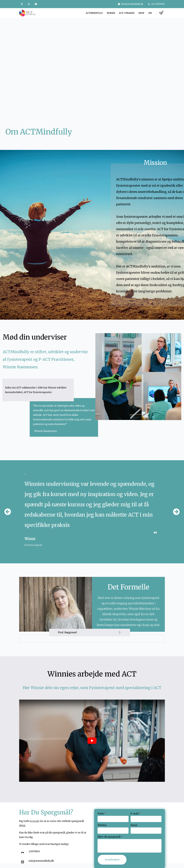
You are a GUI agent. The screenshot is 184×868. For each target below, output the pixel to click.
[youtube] (36, 4)
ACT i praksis (127, 13)
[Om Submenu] (155, 13)
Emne (134, 825)
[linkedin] (29, 4)
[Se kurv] (161, 13)
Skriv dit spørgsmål (110, 837)
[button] (8, 512)
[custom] (22, 4)
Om (150, 13)
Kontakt (35, 821)
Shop (141, 13)
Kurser (111, 13)
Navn (102, 814)
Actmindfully (94, 13)
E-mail (136, 814)
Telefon (102, 825)
